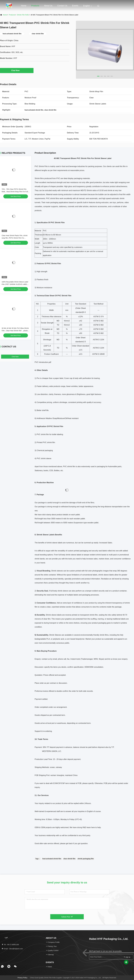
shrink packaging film (86, 859)
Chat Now (17, 70)
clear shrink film (69, 859)
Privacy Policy (22, 978)
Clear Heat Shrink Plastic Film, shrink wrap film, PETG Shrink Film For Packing (15, 238)
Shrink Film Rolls (23, 15)
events (75, 6)
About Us (48, 6)
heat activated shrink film (52, 859)
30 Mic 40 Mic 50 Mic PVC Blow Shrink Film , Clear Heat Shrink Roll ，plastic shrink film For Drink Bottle (15, 331)
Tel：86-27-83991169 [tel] (10, 945)
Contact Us (62, 6)
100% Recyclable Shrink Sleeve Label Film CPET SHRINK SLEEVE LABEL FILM (15, 284)
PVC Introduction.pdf (43, 362)
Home (24, 6)
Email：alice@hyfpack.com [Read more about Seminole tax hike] (12, 949)
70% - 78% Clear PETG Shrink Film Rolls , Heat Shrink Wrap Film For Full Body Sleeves (15, 192)
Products (35, 6)
